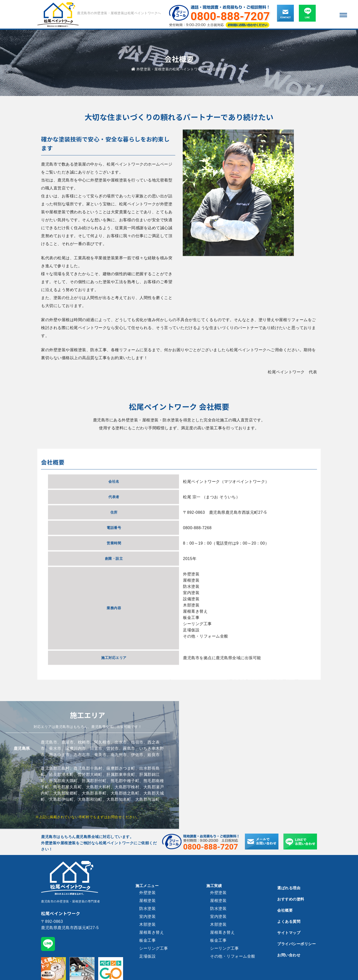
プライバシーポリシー (296, 944)
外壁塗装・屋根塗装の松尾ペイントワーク (168, 69)
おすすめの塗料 (291, 899)
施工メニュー (147, 886)
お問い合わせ (289, 955)
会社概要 (285, 910)
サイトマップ (289, 933)
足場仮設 (147, 956)
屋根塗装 (147, 901)
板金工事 (147, 940)
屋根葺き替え (152, 932)
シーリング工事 (154, 948)
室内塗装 (147, 916)
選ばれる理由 (289, 888)
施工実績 (214, 886)
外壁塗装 (147, 893)
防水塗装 (147, 909)
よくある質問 (289, 921)
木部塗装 (147, 924)
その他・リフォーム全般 (233, 956)
